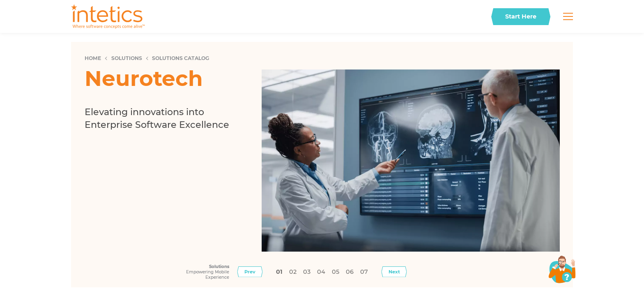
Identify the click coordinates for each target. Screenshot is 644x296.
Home (93, 58)
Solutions (127, 58)
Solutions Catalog (181, 58)
